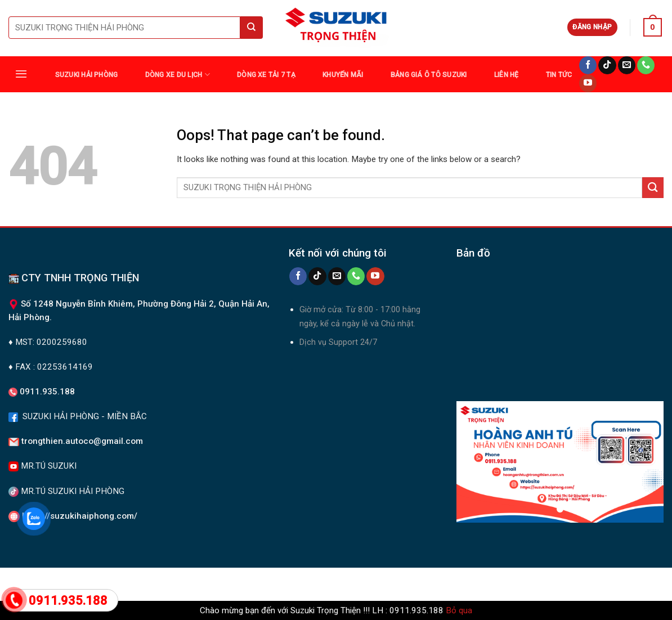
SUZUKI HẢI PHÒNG (87, 75)
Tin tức (365, 582)
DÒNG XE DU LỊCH (178, 75)
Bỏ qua (459, 610)
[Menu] (21, 74)
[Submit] (653, 188)
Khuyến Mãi (343, 75)
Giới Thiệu (524, 582)
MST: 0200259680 (51, 342)
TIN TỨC (559, 75)
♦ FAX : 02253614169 (51, 367)
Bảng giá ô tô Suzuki (429, 75)
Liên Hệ (507, 75)
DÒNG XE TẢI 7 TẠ (266, 75)
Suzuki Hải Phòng (129, 582)
